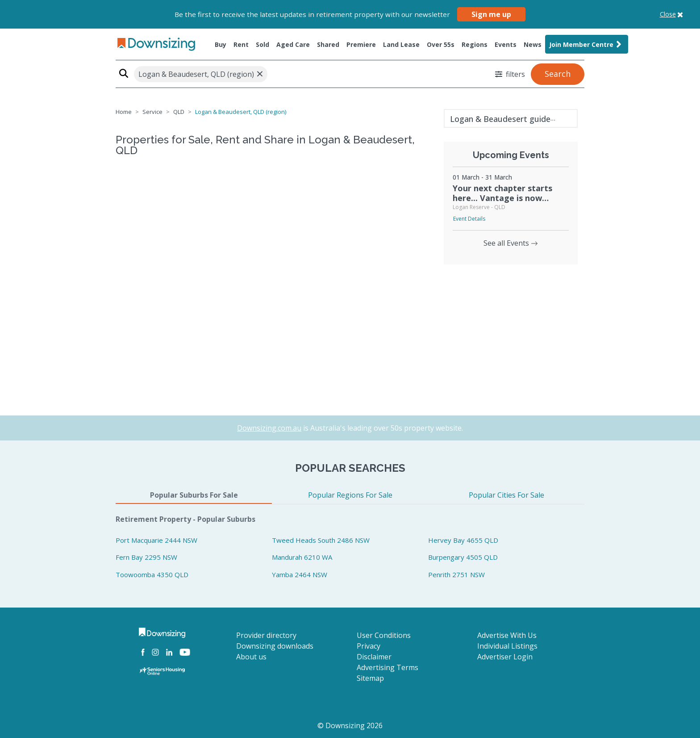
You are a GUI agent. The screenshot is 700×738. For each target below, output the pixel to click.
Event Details (469, 219)
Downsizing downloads (275, 646)
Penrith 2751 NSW (456, 574)
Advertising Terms (387, 667)
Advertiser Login (505, 657)
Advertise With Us (507, 635)
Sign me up (491, 14)
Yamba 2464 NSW (300, 574)
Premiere (361, 44)
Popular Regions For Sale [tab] (350, 495)
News (533, 44)
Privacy (369, 646)
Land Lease (401, 44)
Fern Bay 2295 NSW (146, 557)
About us (251, 657)
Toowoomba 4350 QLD (152, 574)
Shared (328, 44)
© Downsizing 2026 (350, 725)
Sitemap (370, 678)
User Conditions (384, 635)
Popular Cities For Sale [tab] (506, 495)
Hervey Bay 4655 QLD (463, 540)
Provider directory (266, 635)
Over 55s (441, 44)
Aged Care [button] (293, 44)
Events (506, 44)
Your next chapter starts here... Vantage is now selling (502, 198)
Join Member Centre (587, 44)
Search (558, 74)
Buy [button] (221, 44)
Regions (475, 44)
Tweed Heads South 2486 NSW (321, 540)
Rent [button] (241, 44)
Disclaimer (374, 657)
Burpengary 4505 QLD (463, 557)
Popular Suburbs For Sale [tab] (194, 495)
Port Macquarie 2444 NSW (156, 540)
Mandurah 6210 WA (302, 557)
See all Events (511, 243)
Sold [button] (262, 44)
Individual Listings (507, 646)
